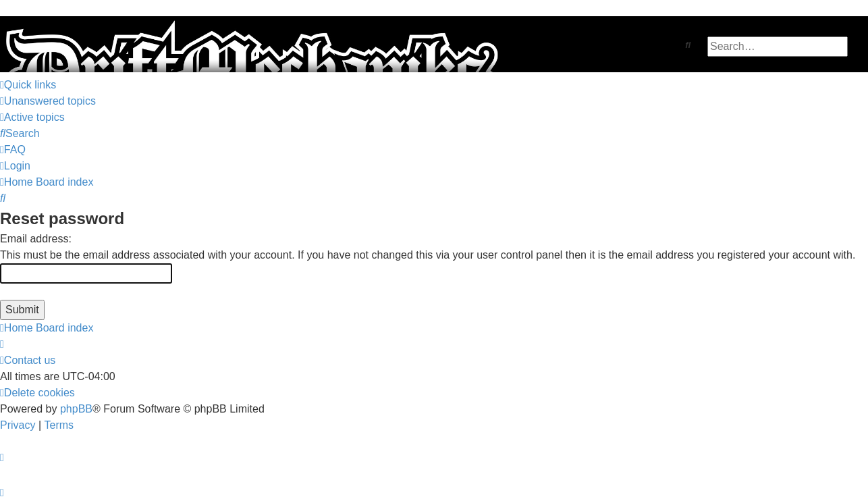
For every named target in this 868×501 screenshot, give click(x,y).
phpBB (76, 409)
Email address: (36, 239)
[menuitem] (48, 101)
